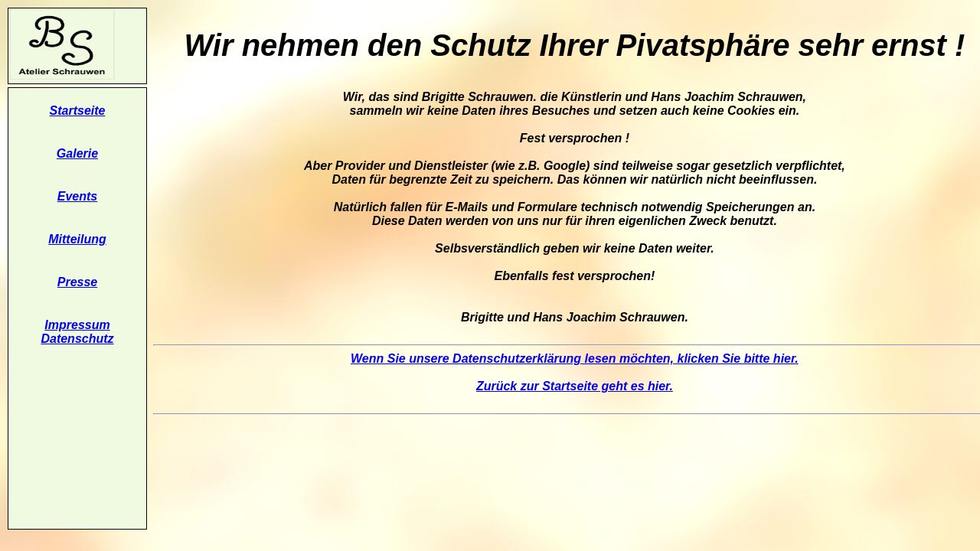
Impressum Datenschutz (77, 332)
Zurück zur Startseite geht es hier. (575, 386)
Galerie (77, 153)
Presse (78, 282)
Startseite (78, 111)
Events (77, 196)
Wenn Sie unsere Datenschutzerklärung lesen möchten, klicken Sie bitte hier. (575, 359)
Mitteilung (77, 239)
